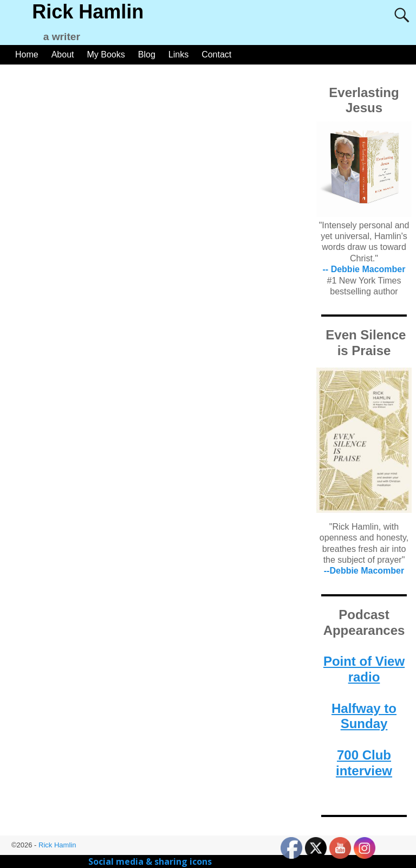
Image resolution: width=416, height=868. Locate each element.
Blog (147, 54)
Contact (216, 54)
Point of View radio (364, 669)
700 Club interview (364, 763)
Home (27, 54)
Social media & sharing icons (151, 861)
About (63, 54)
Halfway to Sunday (364, 716)
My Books (106, 54)
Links (178, 54)
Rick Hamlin (88, 12)
